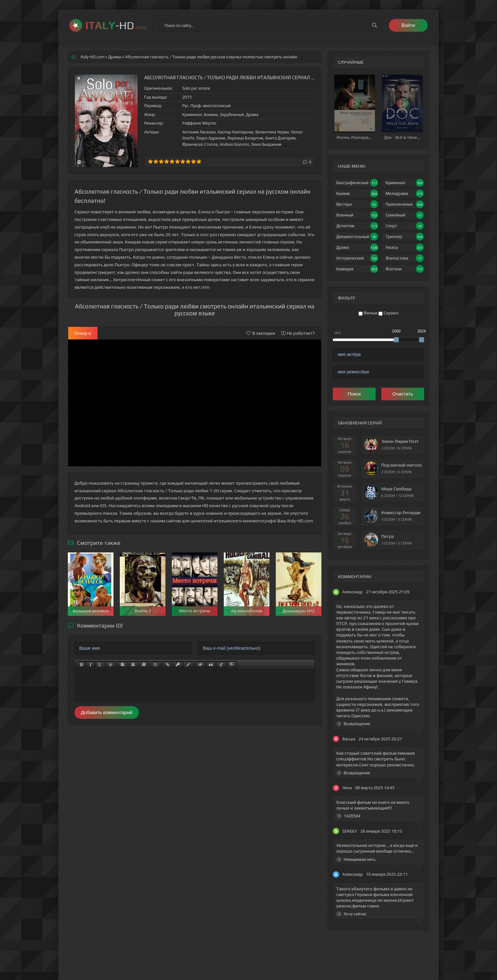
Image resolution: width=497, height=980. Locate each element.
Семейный (405, 215)
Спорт (405, 226)
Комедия (357, 269)
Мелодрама (405, 193)
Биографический (357, 183)
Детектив (357, 226)
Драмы (115, 57)
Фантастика (405, 258)
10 (199, 161)
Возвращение (353, 724)
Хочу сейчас (352, 914)
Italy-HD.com (93, 57)
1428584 (349, 816)
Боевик (357, 193)
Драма (357, 247)
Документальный (357, 237)
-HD (116, 25)
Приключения (405, 204)
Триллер (405, 237)
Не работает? (298, 333)
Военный (357, 215)
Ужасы (405, 247)
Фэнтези (405, 269)
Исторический (357, 258)
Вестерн (357, 204)
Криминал (405, 183)
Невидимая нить (356, 859)
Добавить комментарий (107, 712)
